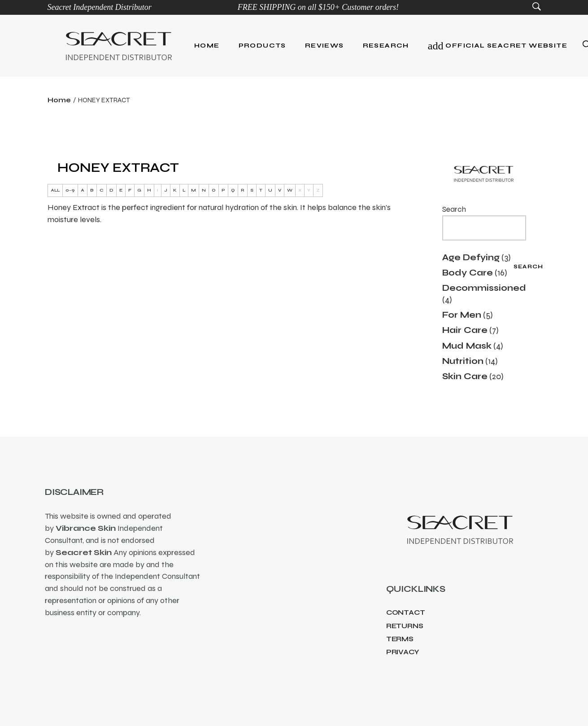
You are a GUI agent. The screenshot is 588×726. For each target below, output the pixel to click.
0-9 (70, 190)
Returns (405, 626)
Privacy (403, 652)
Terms (400, 639)
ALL (55, 190)
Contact (406, 612)
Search (454, 209)
